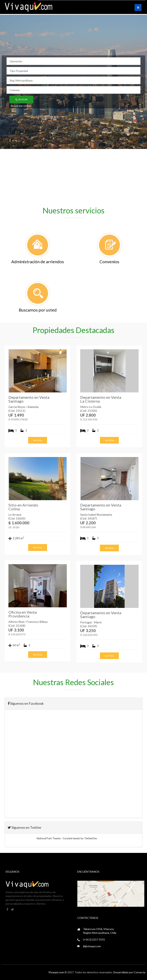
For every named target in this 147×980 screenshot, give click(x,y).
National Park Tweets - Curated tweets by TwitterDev (67, 838)
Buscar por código (21, 106)
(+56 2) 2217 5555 (94, 939)
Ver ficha (38, 440)
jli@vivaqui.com (92, 946)
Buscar (21, 99)
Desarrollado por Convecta (129, 972)
